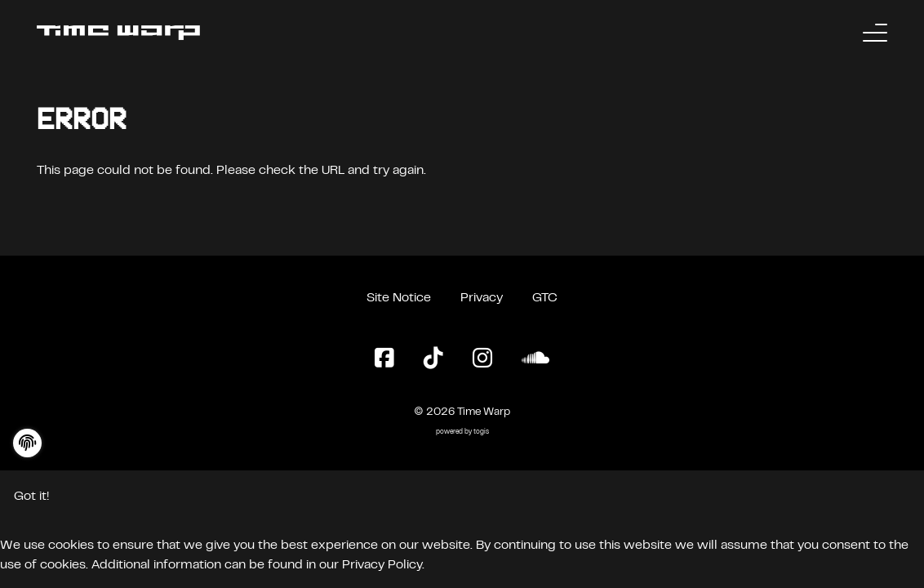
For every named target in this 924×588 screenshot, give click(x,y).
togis (481, 432)
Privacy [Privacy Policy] (482, 298)
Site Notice (399, 298)
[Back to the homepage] (118, 33)
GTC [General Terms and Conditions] (545, 298)
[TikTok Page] (433, 359)
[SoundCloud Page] (535, 359)
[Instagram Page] (482, 359)
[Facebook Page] (384, 359)
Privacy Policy (382, 565)
